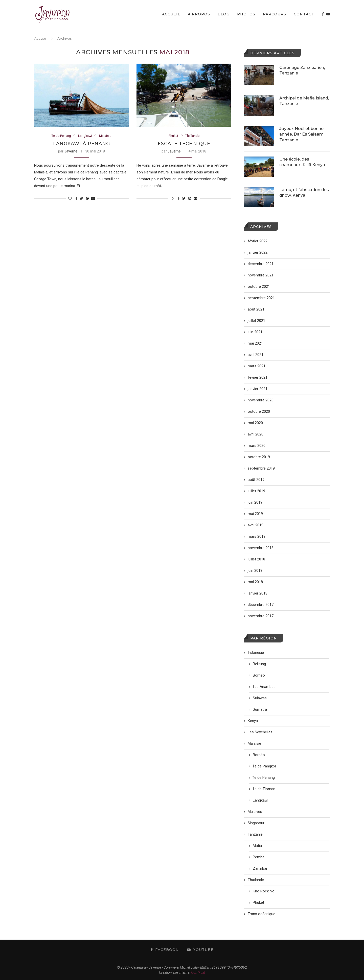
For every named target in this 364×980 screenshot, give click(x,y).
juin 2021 (255, 332)
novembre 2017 (261, 616)
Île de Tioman (264, 789)
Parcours (275, 14)
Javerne (71, 151)
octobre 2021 (259, 287)
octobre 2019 (259, 457)
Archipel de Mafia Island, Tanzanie (304, 101)
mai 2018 (255, 582)
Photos (246, 14)
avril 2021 (256, 355)
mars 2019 (257, 536)
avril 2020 (256, 434)
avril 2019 (256, 525)
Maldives (255, 812)
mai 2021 (255, 343)
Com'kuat (198, 972)
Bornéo (259, 675)
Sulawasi (260, 698)
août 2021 (256, 309)
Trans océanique (261, 914)
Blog (224, 14)
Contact (304, 14)
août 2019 (256, 480)
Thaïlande (192, 136)
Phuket (173, 136)
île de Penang (61, 136)
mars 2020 (257, 446)
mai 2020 (255, 423)
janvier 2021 (258, 389)
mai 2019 (255, 514)
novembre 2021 (261, 275)
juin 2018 (255, 571)
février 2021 (258, 377)
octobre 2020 (259, 411)
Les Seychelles (260, 732)
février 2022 (258, 241)
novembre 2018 (261, 548)
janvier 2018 (258, 593)
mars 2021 (257, 366)
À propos (199, 14)
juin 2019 (255, 502)
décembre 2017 (261, 605)
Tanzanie (255, 834)
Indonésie (256, 653)
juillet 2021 (256, 321)
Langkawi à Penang (82, 144)
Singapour (256, 823)
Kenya (253, 721)
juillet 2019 (256, 491)
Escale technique (184, 144)
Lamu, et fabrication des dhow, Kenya (304, 192)
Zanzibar (260, 868)
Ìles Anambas (264, 687)
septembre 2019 (261, 468)
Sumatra (260, 709)
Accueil (171, 14)
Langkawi (85, 136)
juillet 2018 (256, 559)
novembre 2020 (261, 400)
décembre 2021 (261, 264)
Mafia (257, 846)
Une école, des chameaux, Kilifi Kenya (302, 162)
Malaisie (105, 136)
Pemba (259, 857)
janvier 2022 (258, 252)
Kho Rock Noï (264, 891)
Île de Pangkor (265, 766)
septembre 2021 (261, 298)
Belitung (259, 664)
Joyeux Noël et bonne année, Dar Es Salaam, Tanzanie (302, 134)
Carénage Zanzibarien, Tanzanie (302, 70)
